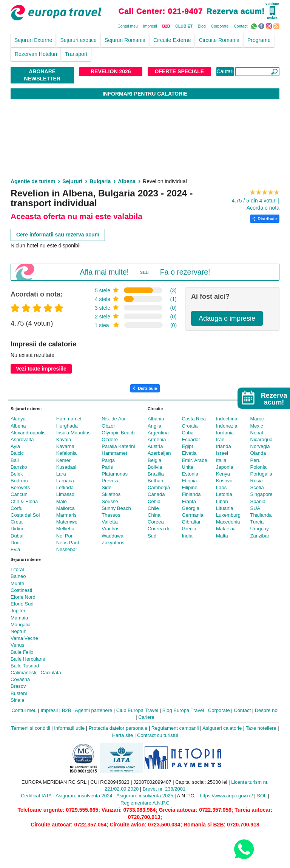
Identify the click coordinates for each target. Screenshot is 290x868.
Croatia (190, 426)
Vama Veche (24, 638)
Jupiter (18, 611)
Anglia (154, 426)
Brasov (18, 686)
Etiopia (190, 481)
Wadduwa (112, 536)
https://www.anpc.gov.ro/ (226, 796)
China (154, 515)
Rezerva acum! (236, 11)
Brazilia (156, 474)
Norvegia (260, 446)
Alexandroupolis (28, 433)
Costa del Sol (25, 515)
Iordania (225, 433)
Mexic (257, 426)
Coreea (156, 522)
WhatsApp (255, 26)
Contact (241, 26)
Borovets (20, 487)
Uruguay (260, 529)
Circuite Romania (219, 40)
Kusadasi (66, 467)
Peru (255, 460)
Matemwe (67, 522)
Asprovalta (22, 439)
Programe (259, 40)
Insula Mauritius (73, 433)
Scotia (257, 487)
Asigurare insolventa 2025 (145, 796)
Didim (17, 529)
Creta (17, 522)
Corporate (220, 26)
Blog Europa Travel (183, 710)
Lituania (225, 508)
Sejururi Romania (125, 40)
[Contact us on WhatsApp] (244, 849)
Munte (17, 583)
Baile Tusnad (25, 666)
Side (106, 487)
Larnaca (65, 481)
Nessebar (67, 549)
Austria (155, 446)
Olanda (258, 453)
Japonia (225, 467)
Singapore (261, 494)
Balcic (17, 453)
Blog (202, 26)
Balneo (18, 576)
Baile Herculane (28, 659)
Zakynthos (113, 543)
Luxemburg (228, 515)
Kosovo (224, 481)
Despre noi (267, 710)
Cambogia (159, 487)
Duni (16, 543)
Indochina (227, 419)
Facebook (262, 26)
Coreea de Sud (159, 532)
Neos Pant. (68, 543)
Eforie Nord (23, 597)
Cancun (19, 494)
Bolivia (155, 467)
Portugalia (261, 474)
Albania (156, 419)
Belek (17, 474)
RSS (277, 26)
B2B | (68, 710)
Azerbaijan (159, 453)
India (187, 536)
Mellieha (65, 529)
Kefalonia (66, 453)
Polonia (258, 467)
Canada (156, 494)
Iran (220, 439)
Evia (15, 549)
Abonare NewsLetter (42, 75)
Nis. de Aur (114, 419)
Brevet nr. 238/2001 (164, 789)
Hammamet (69, 419)
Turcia (257, 522)
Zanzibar (260, 536)
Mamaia (19, 618)
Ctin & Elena (24, 501)
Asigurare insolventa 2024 (84, 796)
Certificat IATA (36, 796)
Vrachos (110, 529)
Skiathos (111, 494)
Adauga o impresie (227, 318)
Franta (189, 501)
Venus (17, 645)
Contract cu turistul (157, 735)
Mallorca (66, 508)
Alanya (18, 419)
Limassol (66, 494)
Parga (108, 460)
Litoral (17, 569)
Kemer (63, 460)
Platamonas (115, 474)
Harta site (123, 735)
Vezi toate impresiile (41, 369)
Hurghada (67, 426)
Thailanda (261, 515)
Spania (258, 501)
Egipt (188, 446)
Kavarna (65, 446)
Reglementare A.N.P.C (145, 803)
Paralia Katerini (118, 446)
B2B (166, 26)
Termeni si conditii (30, 728)
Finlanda (191, 494)
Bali (15, 460)
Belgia (154, 460)
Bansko (19, 467)
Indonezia (227, 426)
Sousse (110, 501)
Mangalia (21, 625)
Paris (107, 467)
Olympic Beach (118, 433)
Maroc (257, 419)
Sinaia (17, 700)
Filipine (190, 487)
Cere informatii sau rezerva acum (58, 235)
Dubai (17, 536)
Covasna (20, 679)
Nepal (257, 433)
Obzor (108, 426)
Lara (61, 474)
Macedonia (228, 522)
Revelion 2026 (111, 71)
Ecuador (191, 439)
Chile (153, 508)
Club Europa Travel (137, 710)
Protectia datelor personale (118, 728)
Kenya (223, 474)
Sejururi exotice (78, 40)
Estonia (190, 474)
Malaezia (226, 529)
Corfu (17, 508)
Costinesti (21, 590)
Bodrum (19, 481)
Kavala (64, 439)
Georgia (191, 508)
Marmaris (66, 515)
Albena (18, 426)
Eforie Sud (22, 604)
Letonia (224, 494)
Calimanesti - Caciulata (36, 673)
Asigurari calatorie (222, 728)
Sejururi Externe (33, 40)
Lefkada (65, 487)
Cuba (188, 433)
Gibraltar (191, 522)
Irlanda (224, 446)
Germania (193, 515)
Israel (222, 453)
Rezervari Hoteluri (36, 54)
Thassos (111, 515)
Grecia (189, 529)
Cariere (146, 717)
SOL (262, 796)
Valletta (110, 522)
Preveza (111, 481)
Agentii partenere (93, 710)
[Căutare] (257, 72)
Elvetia (189, 453)
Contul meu (128, 26)
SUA (255, 508)
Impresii (150, 26)
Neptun (19, 631)
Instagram (270, 26)
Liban (222, 501)
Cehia (154, 501)
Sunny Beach (116, 508)
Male (62, 501)
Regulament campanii (175, 728)
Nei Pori (65, 536)
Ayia (15, 446)
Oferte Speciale (179, 71)
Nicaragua (261, 439)
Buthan (155, 481)
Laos (221, 487)
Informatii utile (69, 728)
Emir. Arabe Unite (195, 464)
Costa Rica (194, 419)
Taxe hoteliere (261, 728)
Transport (76, 54)
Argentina (158, 433)
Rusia (257, 481)
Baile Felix (22, 652)
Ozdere (110, 439)
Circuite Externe (172, 40)
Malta (222, 536)
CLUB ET (184, 26)
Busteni (19, 693)
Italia (221, 460)
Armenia (157, 439)
